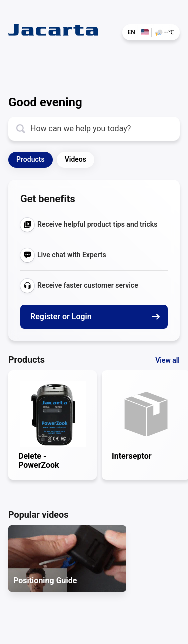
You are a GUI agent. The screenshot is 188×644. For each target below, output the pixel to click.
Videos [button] (75, 159)
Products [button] (30, 159)
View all (168, 360)
